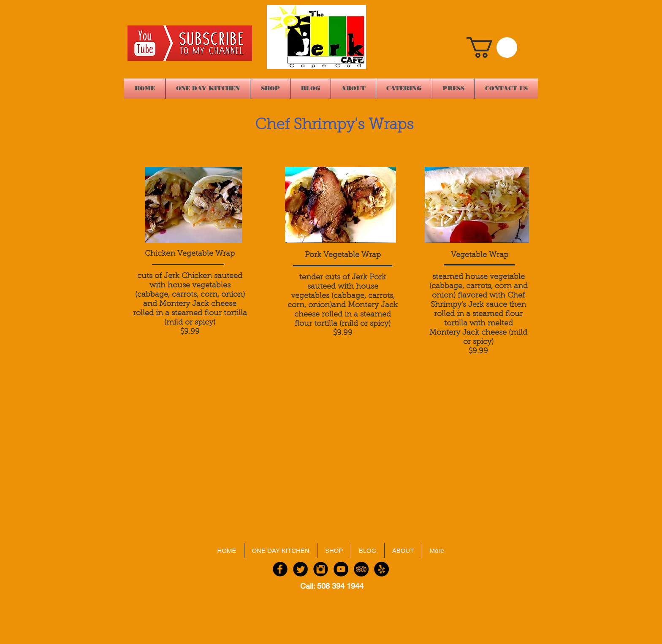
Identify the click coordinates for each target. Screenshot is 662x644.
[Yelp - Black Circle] (381, 569)
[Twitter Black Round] (300, 569)
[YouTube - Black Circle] (341, 569)
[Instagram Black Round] (321, 569)
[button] (492, 47)
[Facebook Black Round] (280, 569)
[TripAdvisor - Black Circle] (361, 569)
